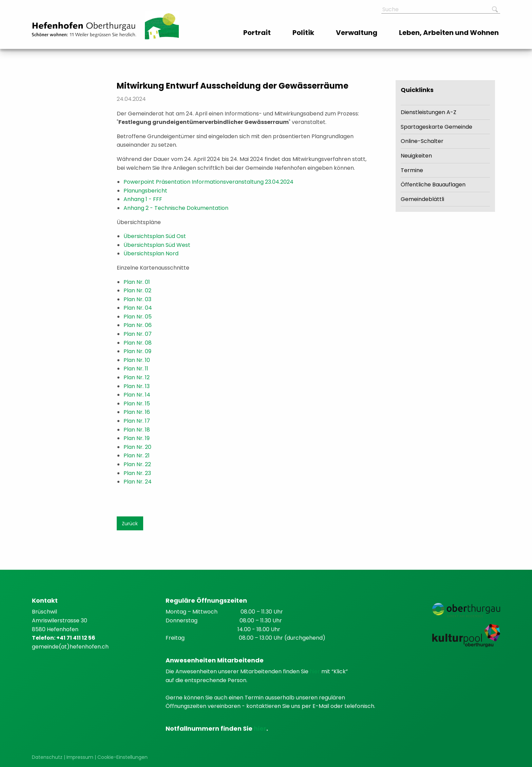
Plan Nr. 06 (138, 325)
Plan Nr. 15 (137, 404)
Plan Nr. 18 (137, 430)
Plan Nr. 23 (137, 473)
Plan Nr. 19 (137, 438)
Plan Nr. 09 (137, 351)
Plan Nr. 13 (137, 386)
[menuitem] (258, 33)
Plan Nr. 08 (138, 343)
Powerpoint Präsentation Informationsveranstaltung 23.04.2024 (208, 182)
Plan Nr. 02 (137, 290)
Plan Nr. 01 (137, 282)
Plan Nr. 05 (138, 317)
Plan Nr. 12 (137, 377)
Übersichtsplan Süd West (157, 245)
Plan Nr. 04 (138, 308)
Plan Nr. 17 (137, 421)
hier (316, 671)
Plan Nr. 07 (138, 334)
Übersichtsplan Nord (151, 253)
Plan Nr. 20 (137, 447)
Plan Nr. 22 (137, 464)
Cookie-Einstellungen (122, 757)
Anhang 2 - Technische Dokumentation (176, 208)
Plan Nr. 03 (137, 299)
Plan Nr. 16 (137, 412)
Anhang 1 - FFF (143, 199)
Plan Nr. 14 (137, 395)
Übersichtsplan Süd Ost (155, 236)
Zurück (130, 524)
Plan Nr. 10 (137, 360)
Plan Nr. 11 (136, 369)
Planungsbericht (145, 191)
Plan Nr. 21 (137, 455)
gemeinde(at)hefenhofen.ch (70, 647)
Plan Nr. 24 (138, 482)
